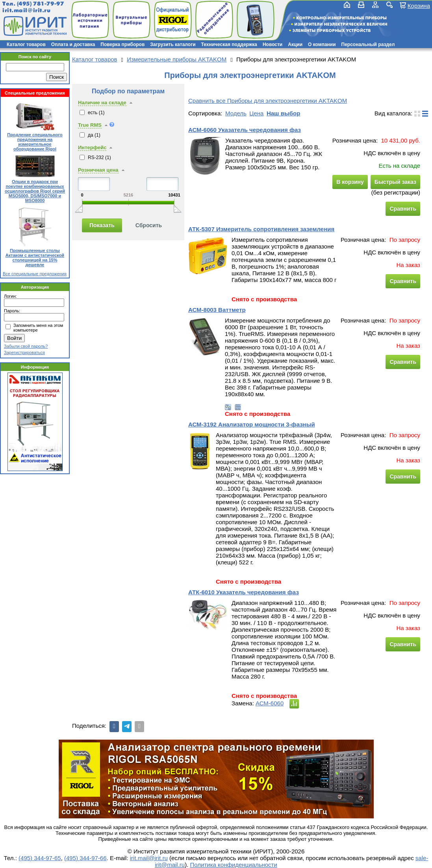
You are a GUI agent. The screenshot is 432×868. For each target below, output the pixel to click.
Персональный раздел (368, 45)
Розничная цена (98, 170)
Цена (256, 113)
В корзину (350, 182)
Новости (273, 45)
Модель (236, 113)
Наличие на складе (102, 103)
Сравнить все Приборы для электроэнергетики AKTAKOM (268, 101)
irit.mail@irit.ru (27, 10)
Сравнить (403, 209)
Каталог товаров (26, 45)
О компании (322, 45)
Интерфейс (92, 147)
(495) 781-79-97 (40, 4)
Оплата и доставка (73, 45)
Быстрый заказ (395, 182)
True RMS (90, 125)
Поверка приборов (122, 45)
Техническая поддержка (229, 45)
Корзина (419, 6)
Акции (295, 45)
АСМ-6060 (270, 703)
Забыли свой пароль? (26, 346)
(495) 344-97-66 (85, 858)
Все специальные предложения (35, 274)
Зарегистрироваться (24, 352)
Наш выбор (283, 113)
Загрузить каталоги (173, 45)
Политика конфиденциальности (234, 865)
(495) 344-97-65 (40, 858)
